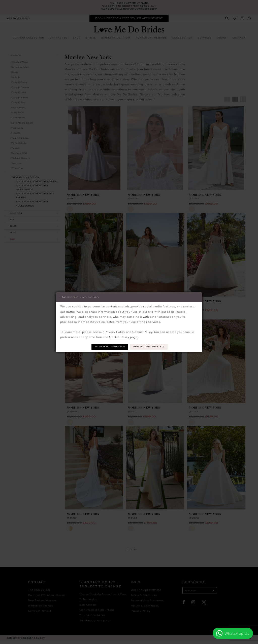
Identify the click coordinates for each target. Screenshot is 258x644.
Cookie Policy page (123, 336)
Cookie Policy (142, 331)
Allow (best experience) (105, 347)
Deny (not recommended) (154, 347)
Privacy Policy (115, 331)
